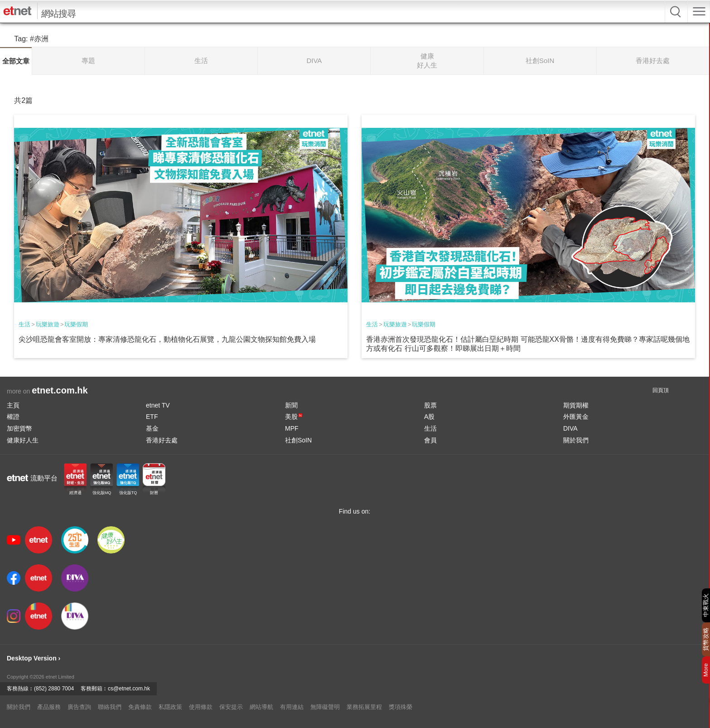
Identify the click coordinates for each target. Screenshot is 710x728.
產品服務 (49, 707)
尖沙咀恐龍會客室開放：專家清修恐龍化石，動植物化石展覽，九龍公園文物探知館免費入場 (167, 339)
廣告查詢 (79, 707)
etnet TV (158, 405)
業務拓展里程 (364, 707)
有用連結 (292, 707)
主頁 (13, 405)
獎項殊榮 (401, 707)
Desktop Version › (34, 658)
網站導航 (261, 707)
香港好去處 (162, 440)
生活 (24, 324)
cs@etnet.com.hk (129, 689)
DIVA (570, 428)
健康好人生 (23, 440)
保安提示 (231, 707)
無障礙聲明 (325, 707)
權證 (13, 417)
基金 (152, 428)
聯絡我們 (110, 707)
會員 (430, 440)
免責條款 (140, 707)
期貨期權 (576, 405)
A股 (429, 417)
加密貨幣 (19, 428)
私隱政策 (170, 707)
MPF (292, 428)
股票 (430, 405)
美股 (294, 417)
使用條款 (201, 707)
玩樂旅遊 (48, 324)
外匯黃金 (576, 417)
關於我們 (576, 440)
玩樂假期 (76, 324)
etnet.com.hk (60, 390)
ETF (152, 417)
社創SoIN (298, 440)
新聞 (291, 405)
